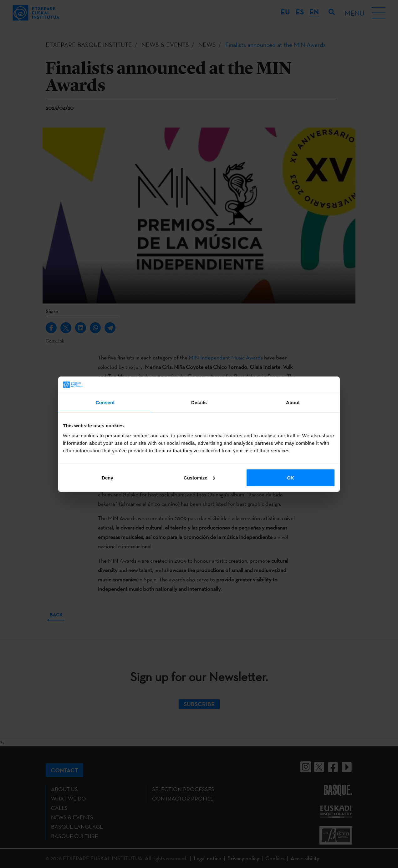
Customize (199, 477)
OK (291, 477)
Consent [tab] (105, 402)
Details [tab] (199, 402)
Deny (107, 477)
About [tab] (293, 402)
